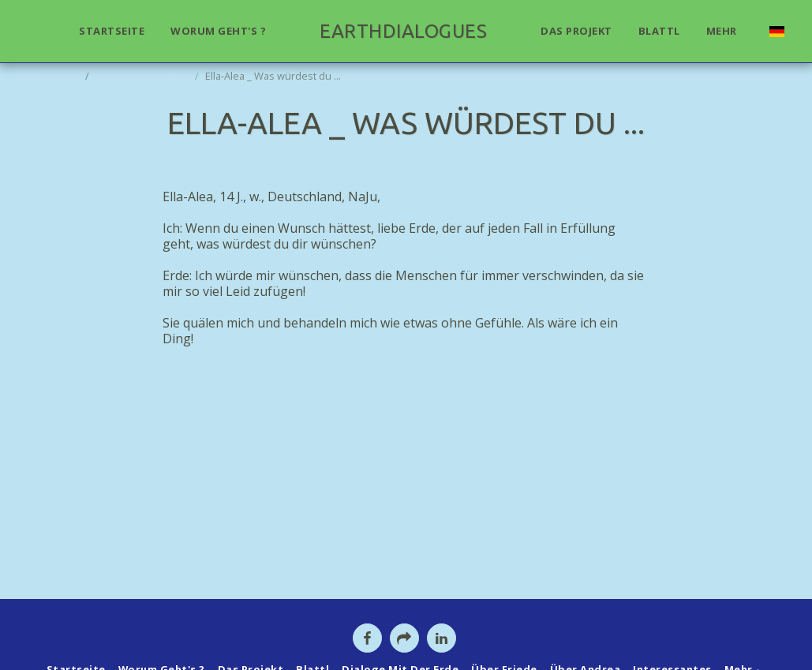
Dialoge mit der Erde (143, 76)
